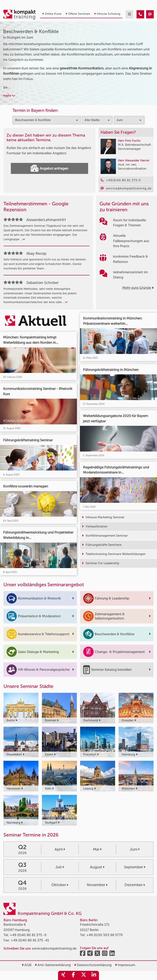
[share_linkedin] (94, 975)
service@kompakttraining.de (54, 948)
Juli (60, 867)
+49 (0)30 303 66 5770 (105, 935)
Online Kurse (52, 14)
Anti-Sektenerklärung (53, 965)
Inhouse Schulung (107, 14)
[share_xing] (63, 975)
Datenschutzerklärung (93, 965)
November (97, 885)
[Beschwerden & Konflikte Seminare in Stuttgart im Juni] (140, 14)
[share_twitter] (84, 975)
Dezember (135, 885)
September (135, 867)
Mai (97, 849)
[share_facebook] (73, 975)
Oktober (60, 885)
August (97, 867)
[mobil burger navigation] (130, 14)
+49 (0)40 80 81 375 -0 (28, 935)
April (60, 849)
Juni (135, 849)
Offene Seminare (78, 14)
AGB (27, 965)
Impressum (125, 965)
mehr (9, 96)
